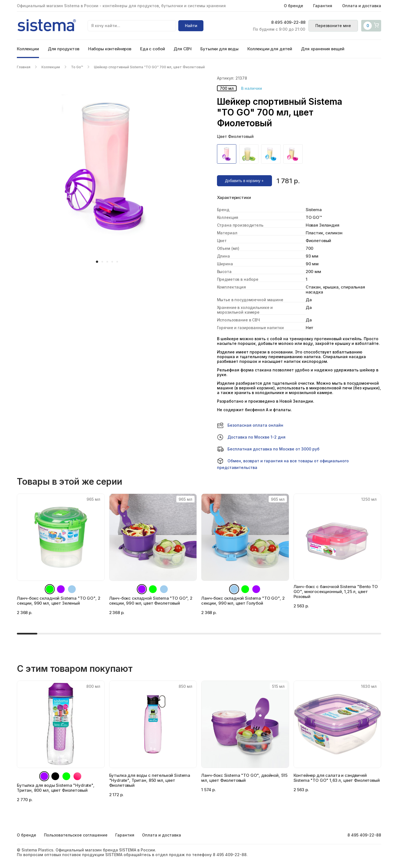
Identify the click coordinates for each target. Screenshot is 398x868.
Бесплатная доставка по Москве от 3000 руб (268, 449)
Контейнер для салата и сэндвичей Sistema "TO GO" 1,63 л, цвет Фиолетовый (337, 778)
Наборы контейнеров (110, 49)
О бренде (294, 6)
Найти (191, 26)
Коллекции (28, 49)
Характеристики (234, 198)
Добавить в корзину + (244, 181)
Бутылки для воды (219, 49)
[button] (97, 262)
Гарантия (323, 6)
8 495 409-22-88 (288, 22)
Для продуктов (64, 49)
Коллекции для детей (270, 49)
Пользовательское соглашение (76, 835)
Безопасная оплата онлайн (250, 425)
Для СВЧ (183, 49)
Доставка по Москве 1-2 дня (251, 437)
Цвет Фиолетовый (235, 136)
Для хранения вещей (323, 49)
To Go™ (77, 67)
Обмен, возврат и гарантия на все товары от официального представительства (283, 464)
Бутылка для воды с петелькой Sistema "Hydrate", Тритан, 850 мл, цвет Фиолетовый (150, 780)
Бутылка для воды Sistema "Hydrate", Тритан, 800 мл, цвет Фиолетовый (56, 788)
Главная (24, 67)
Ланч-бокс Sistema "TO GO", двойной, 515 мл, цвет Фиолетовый (244, 778)
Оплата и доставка (362, 6)
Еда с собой (152, 49)
